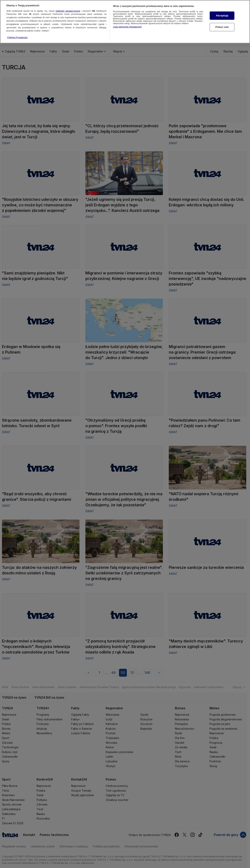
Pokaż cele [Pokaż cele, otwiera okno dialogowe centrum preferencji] (222, 25)
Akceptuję (222, 14)
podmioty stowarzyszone (68, 9)
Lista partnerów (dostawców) (127, 25)
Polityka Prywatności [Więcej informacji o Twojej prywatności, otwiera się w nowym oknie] (17, 36)
